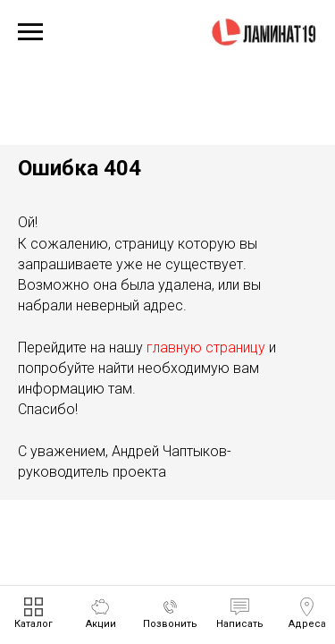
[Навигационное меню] (30, 32)
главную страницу (206, 347)
